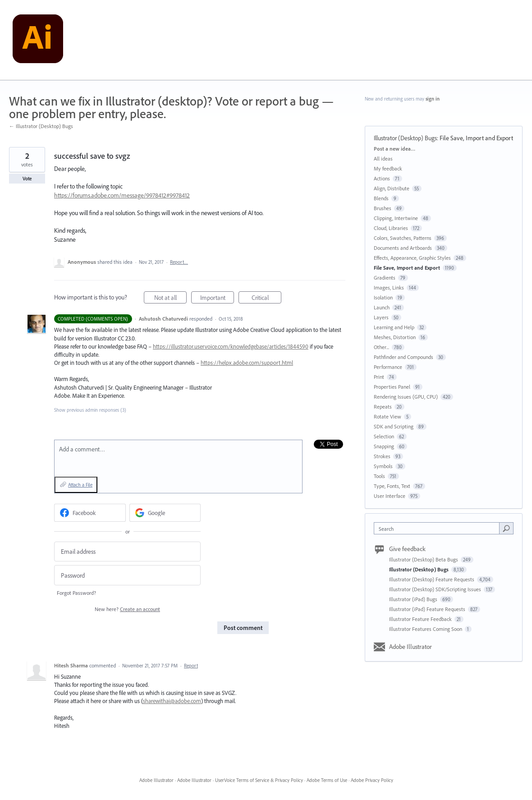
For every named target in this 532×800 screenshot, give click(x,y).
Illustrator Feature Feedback (421, 619)
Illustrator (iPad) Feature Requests (428, 609)
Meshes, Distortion (395, 337)
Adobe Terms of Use (327, 780)
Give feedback (407, 549)
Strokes (382, 456)
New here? (127, 609)
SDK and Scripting (394, 426)
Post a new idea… (394, 149)
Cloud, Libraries (391, 228)
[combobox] (439, 528)
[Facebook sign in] (90, 513)
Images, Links (389, 287)
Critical (267, 299)
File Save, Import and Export (476, 138)
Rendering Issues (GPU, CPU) (406, 397)
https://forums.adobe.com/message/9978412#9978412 (122, 195)
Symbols (383, 466)
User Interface (390, 496)
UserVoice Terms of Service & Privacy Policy (259, 780)
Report (191, 666)
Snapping (384, 446)
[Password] (127, 575)
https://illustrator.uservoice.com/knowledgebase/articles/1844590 (231, 346)
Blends (381, 198)
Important (217, 299)
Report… (179, 262)
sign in (433, 99)
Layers (381, 317)
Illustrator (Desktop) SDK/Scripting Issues (436, 589)
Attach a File (80, 485)
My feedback (388, 168)
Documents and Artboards (403, 248)
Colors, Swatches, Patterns (403, 238)
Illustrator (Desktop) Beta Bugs (424, 559)
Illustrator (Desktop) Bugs (405, 138)
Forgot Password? (76, 593)
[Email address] (127, 552)
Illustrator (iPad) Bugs (414, 599)
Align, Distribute (392, 188)
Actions (382, 178)
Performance (388, 367)
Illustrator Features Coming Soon (426, 629)
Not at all (171, 299)
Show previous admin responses (90, 410)
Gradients (385, 278)
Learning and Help (394, 327)
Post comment (243, 628)
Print (379, 377)
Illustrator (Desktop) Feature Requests (432, 579)
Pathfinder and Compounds (404, 357)
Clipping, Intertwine (396, 218)
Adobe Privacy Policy (372, 780)
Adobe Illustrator (410, 647)
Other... (381, 347)
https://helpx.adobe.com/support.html (247, 363)
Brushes (383, 208)
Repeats (383, 407)
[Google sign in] (165, 513)
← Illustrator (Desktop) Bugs (41, 126)
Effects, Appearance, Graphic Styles (412, 258)
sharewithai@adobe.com (172, 701)
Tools (379, 476)
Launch (382, 307)
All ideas (383, 159)
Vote (27, 179)
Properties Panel (392, 387)
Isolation (383, 297)
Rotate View (388, 416)
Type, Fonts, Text (392, 486)
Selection (384, 436)
